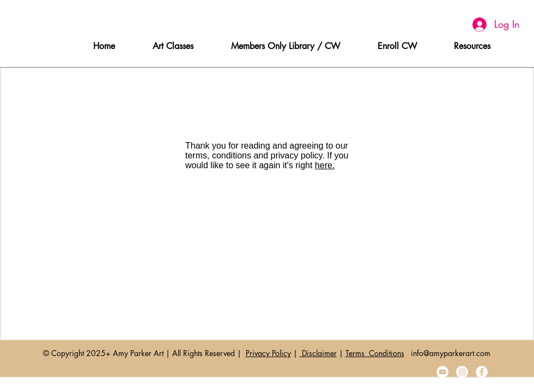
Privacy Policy (268, 353)
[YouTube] (442, 372)
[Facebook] (482, 372)
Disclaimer (318, 353)
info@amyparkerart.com (451, 353)
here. (325, 165)
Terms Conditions (375, 353)
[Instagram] (462, 372)
